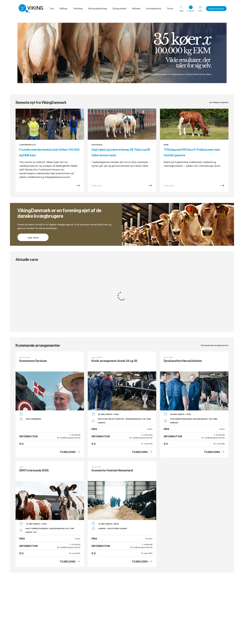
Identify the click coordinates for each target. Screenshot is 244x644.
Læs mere (33, 237)
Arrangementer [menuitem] (154, 9)
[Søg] (181, 9)
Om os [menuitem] (170, 9)
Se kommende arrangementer (215, 345)
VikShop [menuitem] (63, 9)
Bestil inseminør (216, 9)
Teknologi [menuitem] (78, 9)
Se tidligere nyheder (219, 102)
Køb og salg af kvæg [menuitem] (98, 9)
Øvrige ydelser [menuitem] (120, 9)
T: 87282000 (75, 435)
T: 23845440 (147, 544)
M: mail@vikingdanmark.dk (69, 438)
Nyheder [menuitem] (136, 9)
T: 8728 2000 (147, 435)
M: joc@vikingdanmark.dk (141, 547)
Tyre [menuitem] (52, 9)
